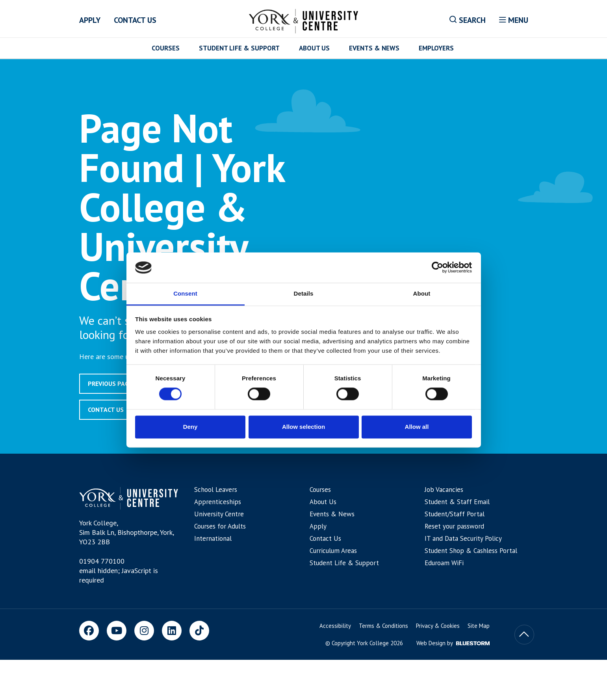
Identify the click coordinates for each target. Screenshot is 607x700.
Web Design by (453, 643)
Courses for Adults (220, 526)
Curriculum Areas (333, 551)
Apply (90, 20)
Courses (166, 48)
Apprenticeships (218, 502)
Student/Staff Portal (455, 514)
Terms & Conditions (383, 626)
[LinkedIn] (172, 631)
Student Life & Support (239, 48)
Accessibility (335, 626)
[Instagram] (144, 631)
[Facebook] (89, 631)
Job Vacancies (444, 490)
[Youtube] (117, 631)
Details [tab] (304, 293)
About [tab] (422, 293)
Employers (436, 48)
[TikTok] (199, 631)
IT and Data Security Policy (463, 538)
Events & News (374, 48)
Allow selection (303, 427)
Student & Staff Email (457, 502)
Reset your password (454, 526)
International (213, 538)
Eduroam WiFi (444, 563)
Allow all (417, 427)
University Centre (219, 514)
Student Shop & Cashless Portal (471, 551)
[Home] (303, 20)
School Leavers (216, 490)
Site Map (479, 626)
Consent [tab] (185, 293)
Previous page (110, 384)
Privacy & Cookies (438, 626)
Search (467, 20)
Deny (190, 427)
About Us (314, 48)
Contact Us (135, 20)
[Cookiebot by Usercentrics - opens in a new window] (437, 268)
